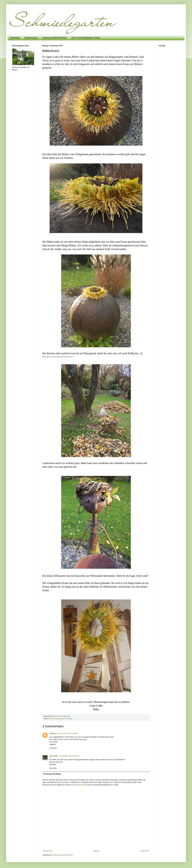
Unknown (53, 733)
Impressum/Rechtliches (55, 38)
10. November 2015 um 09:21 (68, 733)
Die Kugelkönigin (58, 718)
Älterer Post (145, 851)
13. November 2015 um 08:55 (69, 756)
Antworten (53, 748)
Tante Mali (53, 756)
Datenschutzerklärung (79, 785)
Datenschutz (31, 38)
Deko (50, 718)
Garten (70, 718)
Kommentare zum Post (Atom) (62, 855)
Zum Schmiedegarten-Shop (86, 38)
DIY (66, 718)
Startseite (15, 38)
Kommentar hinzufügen (52, 774)
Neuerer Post (48, 851)
